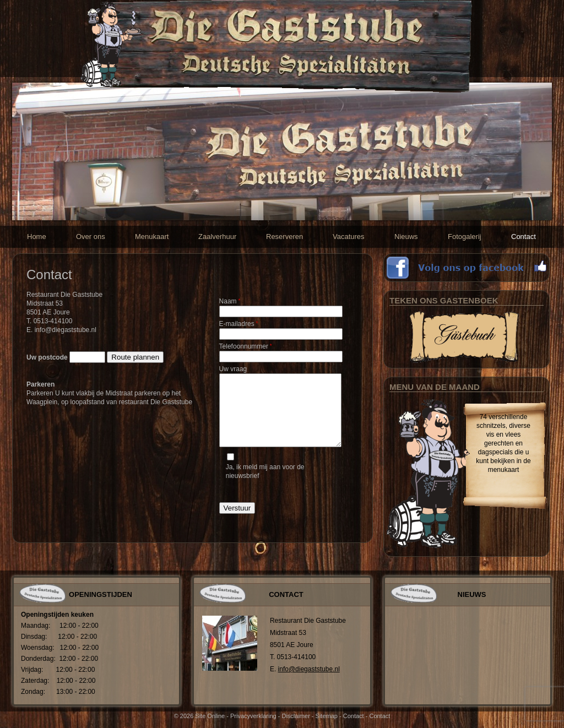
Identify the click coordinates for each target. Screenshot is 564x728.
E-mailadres (239, 324)
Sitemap (327, 716)
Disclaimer (295, 716)
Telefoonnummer (246, 346)
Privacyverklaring (253, 716)
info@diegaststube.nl (309, 669)
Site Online (210, 716)
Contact (354, 716)
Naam (230, 301)
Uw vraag (233, 369)
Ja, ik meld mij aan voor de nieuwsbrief (265, 471)
